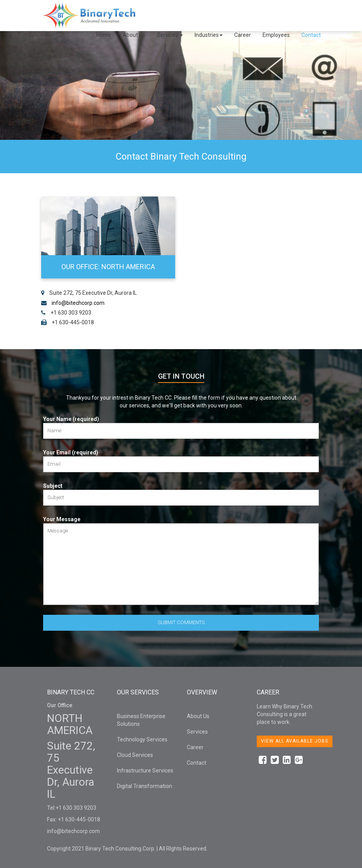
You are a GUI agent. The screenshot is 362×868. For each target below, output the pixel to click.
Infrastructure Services (145, 771)
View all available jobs (295, 741)
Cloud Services (135, 755)
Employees (276, 35)
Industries (209, 35)
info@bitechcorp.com (78, 303)
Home (104, 35)
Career (243, 35)
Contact (311, 35)
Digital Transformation (144, 786)
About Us (134, 35)
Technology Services (142, 739)
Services (170, 35)
